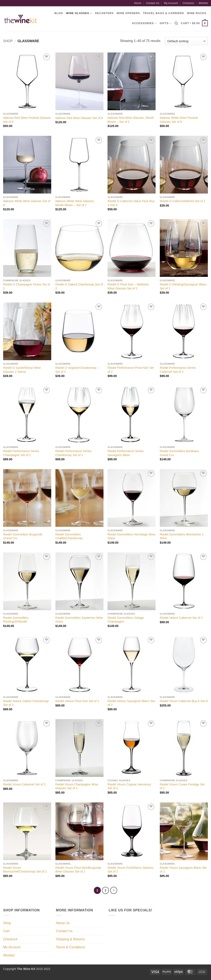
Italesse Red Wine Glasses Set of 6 (79, 118)
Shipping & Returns (70, 939)
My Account (171, 3)
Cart (6, 931)
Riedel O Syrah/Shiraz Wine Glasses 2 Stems (22, 370)
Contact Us (153, 3)
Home (138, 3)
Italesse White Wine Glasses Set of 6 (27, 203)
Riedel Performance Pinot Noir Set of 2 (131, 370)
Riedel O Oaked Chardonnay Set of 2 (79, 286)
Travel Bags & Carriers (164, 13)
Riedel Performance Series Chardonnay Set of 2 (73, 453)
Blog (59, 13)
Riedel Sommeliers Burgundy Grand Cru (23, 536)
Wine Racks (197, 13)
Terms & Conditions (70, 947)
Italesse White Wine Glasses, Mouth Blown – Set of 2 (75, 203)
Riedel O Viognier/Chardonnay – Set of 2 (77, 370)
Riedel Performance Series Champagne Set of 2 (21, 453)
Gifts (166, 23)
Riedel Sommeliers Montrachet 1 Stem (182, 536)
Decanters (104, 13)
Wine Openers (128, 13)
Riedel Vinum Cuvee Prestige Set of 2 (182, 786)
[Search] (176, 23)
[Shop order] (186, 41)
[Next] (114, 890)
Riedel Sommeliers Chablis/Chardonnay (69, 536)
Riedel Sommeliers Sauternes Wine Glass (79, 620)
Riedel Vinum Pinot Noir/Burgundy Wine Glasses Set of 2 (78, 870)
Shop (8, 41)
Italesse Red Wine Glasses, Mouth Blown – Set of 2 (131, 120)
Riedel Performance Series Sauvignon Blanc (126, 453)
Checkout (188, 3)
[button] (194, 23)
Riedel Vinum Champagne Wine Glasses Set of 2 (77, 786)
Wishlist (203, 3)
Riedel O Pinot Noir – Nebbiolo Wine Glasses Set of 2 (128, 286)
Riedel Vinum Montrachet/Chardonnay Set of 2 (25, 870)
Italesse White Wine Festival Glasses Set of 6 (179, 120)
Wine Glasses (79, 13)
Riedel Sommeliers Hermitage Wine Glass (131, 536)
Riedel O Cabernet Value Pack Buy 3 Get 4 (131, 203)
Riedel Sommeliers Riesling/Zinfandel (16, 620)
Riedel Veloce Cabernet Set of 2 (181, 618)
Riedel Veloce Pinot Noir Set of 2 (77, 701)
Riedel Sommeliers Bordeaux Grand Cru (179, 453)
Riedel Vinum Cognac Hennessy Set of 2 (129, 786)
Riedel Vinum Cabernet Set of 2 (24, 784)
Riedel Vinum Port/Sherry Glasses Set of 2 (130, 870)
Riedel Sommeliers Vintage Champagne (126, 620)
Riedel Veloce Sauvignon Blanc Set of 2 (131, 703)
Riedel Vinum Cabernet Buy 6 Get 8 (184, 701)
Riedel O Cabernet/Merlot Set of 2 (183, 201)
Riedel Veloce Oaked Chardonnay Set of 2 (26, 703)
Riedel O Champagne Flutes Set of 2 (27, 286)
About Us (63, 923)
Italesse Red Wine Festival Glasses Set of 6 (27, 120)
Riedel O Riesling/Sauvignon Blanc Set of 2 (183, 286)
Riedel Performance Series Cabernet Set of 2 (178, 370)
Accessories (144, 23)
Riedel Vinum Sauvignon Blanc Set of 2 (183, 870)
